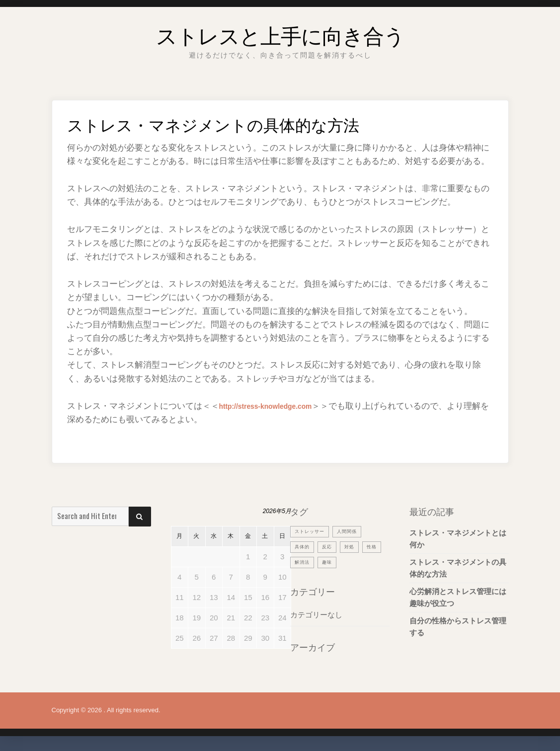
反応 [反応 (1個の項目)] (331, 546)
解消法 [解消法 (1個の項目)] (328, 562)
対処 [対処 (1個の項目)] (355, 546)
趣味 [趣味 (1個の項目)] (355, 562)
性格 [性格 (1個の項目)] (301, 562)
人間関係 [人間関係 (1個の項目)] (355, 531)
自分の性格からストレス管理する (458, 627)
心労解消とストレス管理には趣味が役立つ (458, 597)
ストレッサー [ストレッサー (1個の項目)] (313, 531)
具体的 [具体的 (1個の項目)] (304, 546)
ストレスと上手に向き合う (280, 32)
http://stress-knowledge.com (276, 406)
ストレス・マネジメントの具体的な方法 (458, 568)
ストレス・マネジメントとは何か (458, 539)
